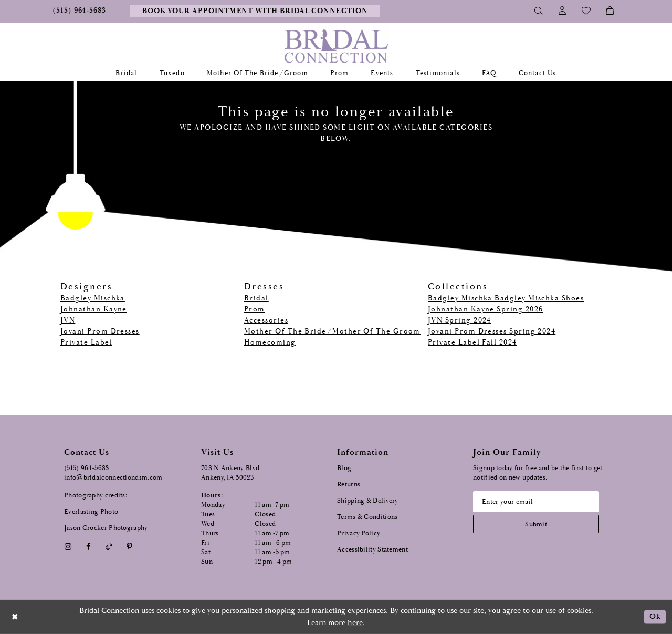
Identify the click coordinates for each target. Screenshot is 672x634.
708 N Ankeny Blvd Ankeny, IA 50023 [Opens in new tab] (230, 473)
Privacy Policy (359, 533)
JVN (68, 320)
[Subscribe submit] (536, 524)
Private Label (86, 342)
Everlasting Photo (91, 512)
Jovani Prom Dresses (100, 331)
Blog (344, 468)
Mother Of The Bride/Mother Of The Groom (332, 331)
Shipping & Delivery (368, 501)
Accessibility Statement (372, 550)
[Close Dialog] (15, 617)
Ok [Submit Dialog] (655, 617)
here (355, 623)
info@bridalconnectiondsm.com (113, 478)
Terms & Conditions (367, 517)
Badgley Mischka (93, 298)
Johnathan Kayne (94, 309)
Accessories (266, 320)
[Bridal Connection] (336, 46)
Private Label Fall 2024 (472, 342)
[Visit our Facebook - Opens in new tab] (88, 547)
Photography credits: (96, 496)
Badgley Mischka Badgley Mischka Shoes (506, 298)
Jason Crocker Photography (106, 528)
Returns (349, 485)
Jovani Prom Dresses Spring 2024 (492, 331)
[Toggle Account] (563, 11)
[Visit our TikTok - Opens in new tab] (109, 547)
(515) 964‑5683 (87, 468)
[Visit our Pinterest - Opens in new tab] (130, 547)
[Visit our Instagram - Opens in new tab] (68, 547)
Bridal (256, 298)
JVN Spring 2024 (460, 320)
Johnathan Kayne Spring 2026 (485, 309)
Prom (255, 309)
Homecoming (270, 342)
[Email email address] (536, 502)
